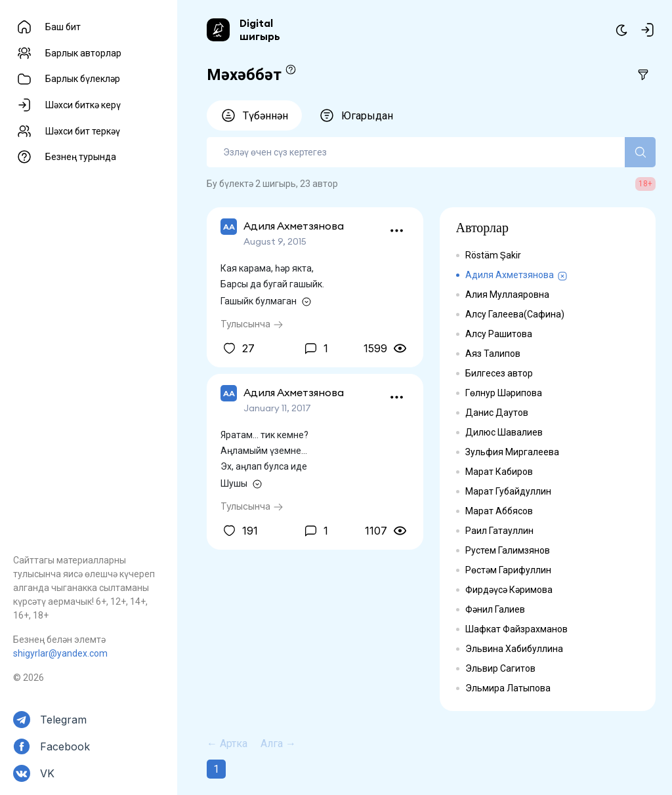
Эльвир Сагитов (500, 668)
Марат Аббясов (499, 511)
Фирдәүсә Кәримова (509, 590)
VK (47, 773)
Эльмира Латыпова (508, 688)
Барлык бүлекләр (83, 79)
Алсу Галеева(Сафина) (515, 314)
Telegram (63, 720)
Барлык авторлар (83, 53)
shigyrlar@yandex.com (60, 653)
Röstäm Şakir (493, 255)
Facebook (65, 746)
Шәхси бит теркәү (83, 131)
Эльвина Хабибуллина (514, 649)
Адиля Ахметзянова (510, 275)
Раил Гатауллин (499, 531)
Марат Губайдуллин (508, 491)
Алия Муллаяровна (507, 295)
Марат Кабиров (499, 472)
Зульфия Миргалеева (512, 452)
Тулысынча (252, 324)
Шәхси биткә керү (83, 105)
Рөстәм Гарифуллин (508, 570)
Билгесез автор (499, 373)
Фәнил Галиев (495, 609)
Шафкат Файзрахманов (516, 629)
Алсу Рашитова (499, 334)
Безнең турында (81, 157)
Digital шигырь (260, 30)
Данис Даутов (497, 413)
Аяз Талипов (493, 354)
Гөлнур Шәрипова (504, 393)
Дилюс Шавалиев (504, 432)
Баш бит (63, 27)
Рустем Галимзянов (508, 550)
